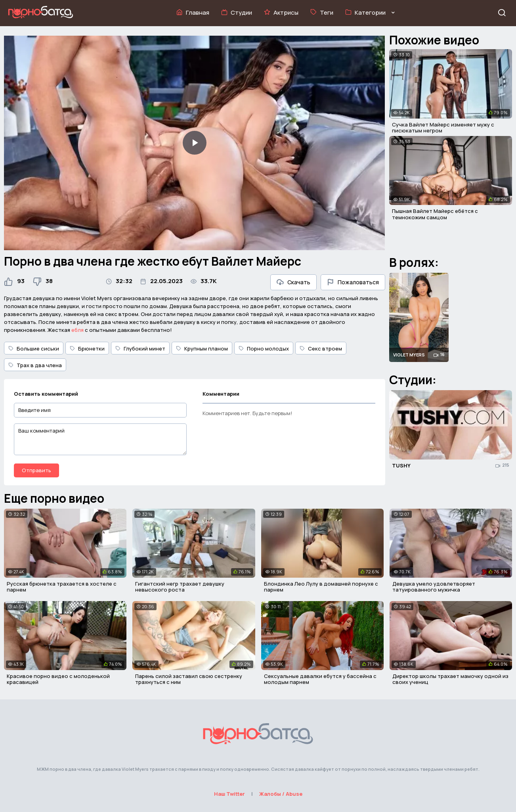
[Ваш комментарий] (100, 439)
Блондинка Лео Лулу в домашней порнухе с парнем (321, 587)
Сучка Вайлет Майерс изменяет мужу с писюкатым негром (443, 128)
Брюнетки (87, 349)
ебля (77, 330)
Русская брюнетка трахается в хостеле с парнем (62, 587)
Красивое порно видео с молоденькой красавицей (58, 679)
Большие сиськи (34, 349)
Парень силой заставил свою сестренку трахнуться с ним (189, 679)
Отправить (36, 470)
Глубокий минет (140, 349)
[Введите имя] (100, 410)
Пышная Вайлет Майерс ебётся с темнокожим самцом (435, 214)
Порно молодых (264, 349)
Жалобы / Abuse (281, 794)
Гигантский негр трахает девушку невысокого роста (180, 587)
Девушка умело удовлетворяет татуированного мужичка (434, 587)
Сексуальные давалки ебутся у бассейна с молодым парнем (320, 679)
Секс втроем (321, 349)
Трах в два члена (35, 365)
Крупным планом (202, 349)
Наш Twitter (229, 794)
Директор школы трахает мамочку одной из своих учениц (450, 679)
